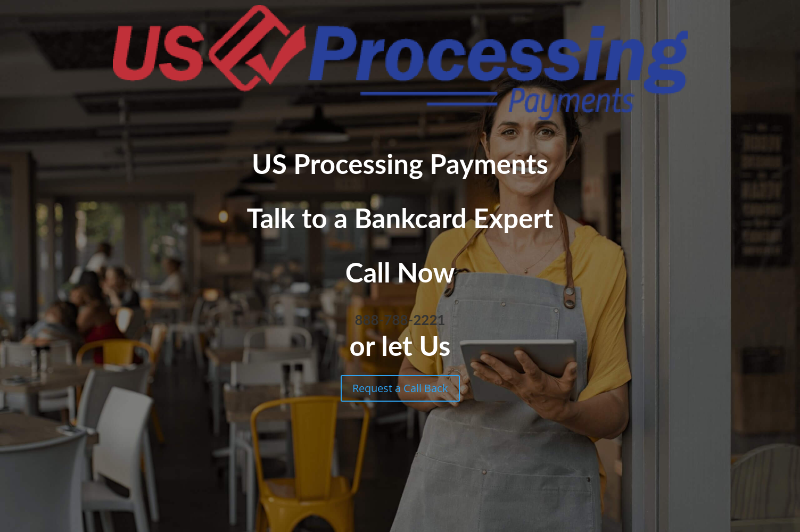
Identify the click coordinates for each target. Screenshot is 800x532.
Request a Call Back (400, 388)
